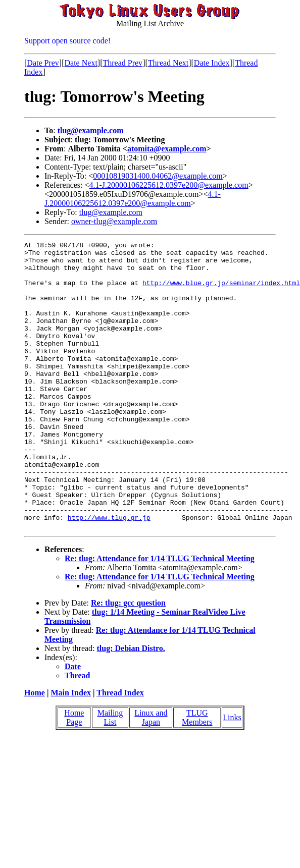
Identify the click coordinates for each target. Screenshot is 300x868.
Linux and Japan (151, 775)
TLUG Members (197, 775)
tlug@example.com (91, 130)
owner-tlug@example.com (114, 221)
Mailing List (110, 775)
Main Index (71, 750)
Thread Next (168, 63)
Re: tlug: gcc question (128, 660)
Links (232, 775)
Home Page (74, 775)
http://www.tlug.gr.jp (109, 573)
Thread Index (120, 750)
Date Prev (43, 63)
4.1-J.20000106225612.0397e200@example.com (169, 185)
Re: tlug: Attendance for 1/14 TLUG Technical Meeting (160, 616)
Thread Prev (122, 63)
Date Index (212, 63)
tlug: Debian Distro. (131, 706)
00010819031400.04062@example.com (158, 176)
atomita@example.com (167, 149)
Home (35, 750)
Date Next (81, 63)
